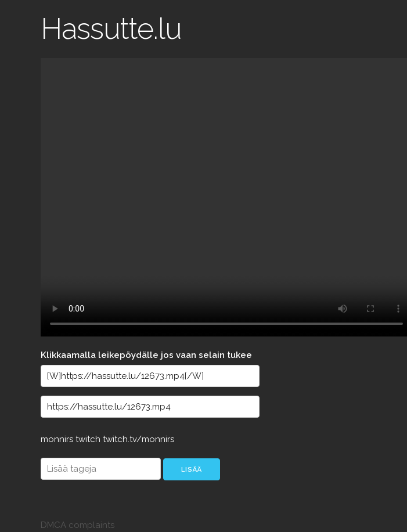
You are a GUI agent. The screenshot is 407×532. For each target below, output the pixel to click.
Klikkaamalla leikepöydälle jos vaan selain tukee (146, 355)
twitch (89, 439)
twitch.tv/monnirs (138, 439)
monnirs (58, 439)
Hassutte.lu (111, 29)
